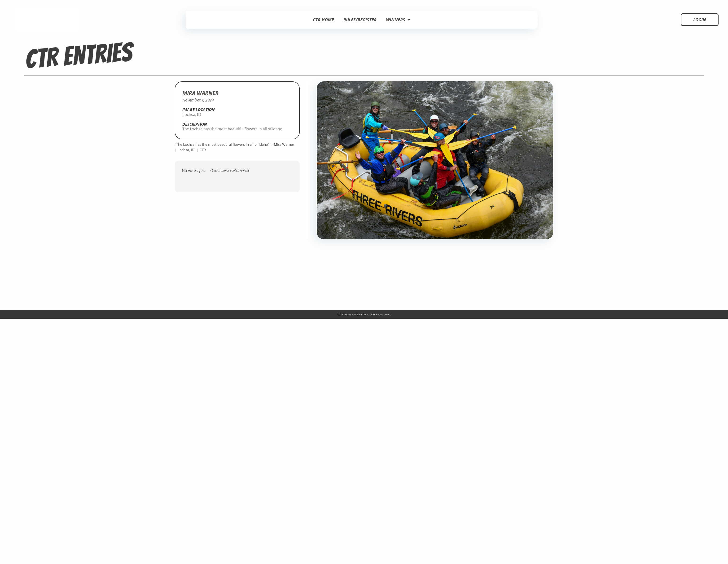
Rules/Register (360, 20)
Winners (398, 20)
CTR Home (323, 20)
